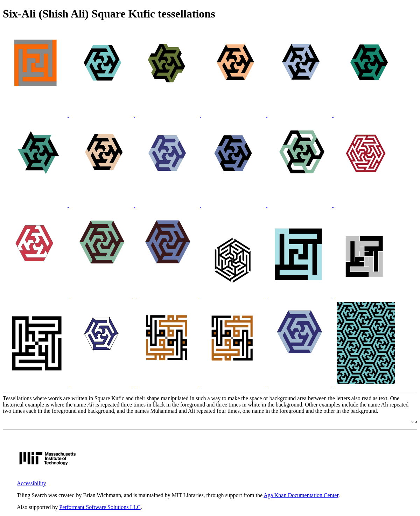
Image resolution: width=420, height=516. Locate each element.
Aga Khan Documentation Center (301, 495)
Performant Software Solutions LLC (100, 507)
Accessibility (31, 483)
